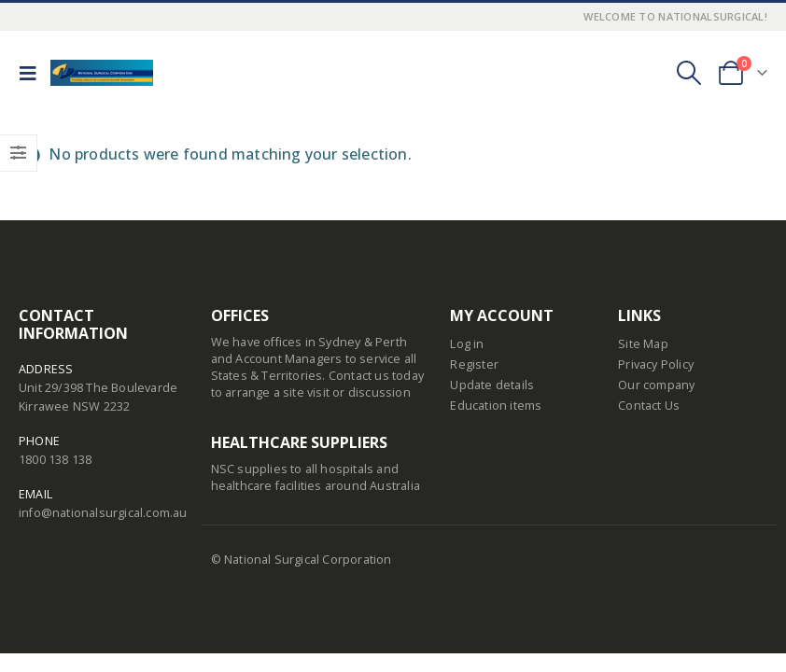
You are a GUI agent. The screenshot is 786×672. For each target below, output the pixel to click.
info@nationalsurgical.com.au (103, 513)
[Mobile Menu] (33, 73)
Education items (496, 406)
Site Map (643, 344)
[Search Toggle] (688, 73)
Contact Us (649, 406)
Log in (467, 344)
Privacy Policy (656, 364)
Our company (656, 385)
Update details (492, 385)
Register (474, 364)
